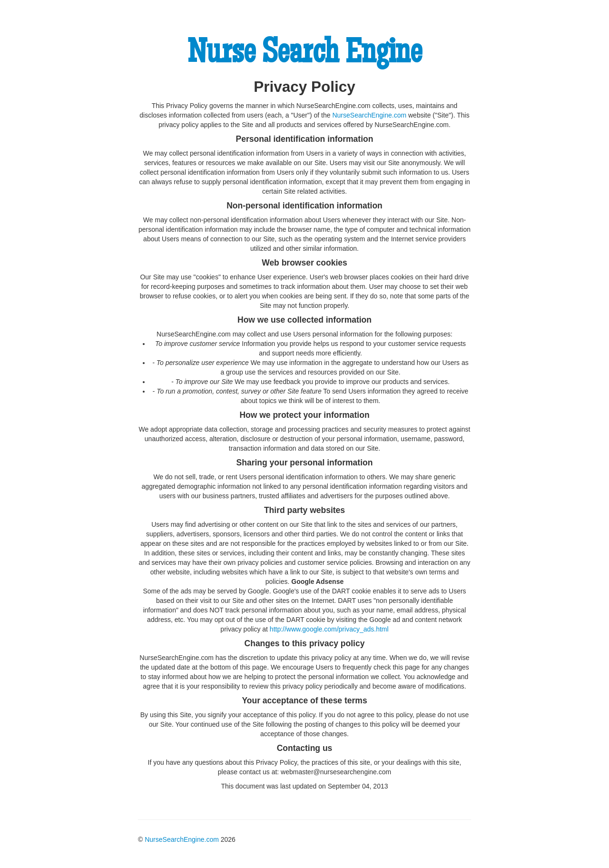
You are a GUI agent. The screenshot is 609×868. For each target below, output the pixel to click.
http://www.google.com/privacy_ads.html (329, 629)
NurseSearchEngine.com (369, 115)
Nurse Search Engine (304, 55)
